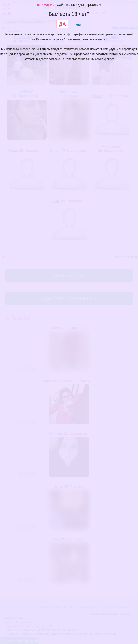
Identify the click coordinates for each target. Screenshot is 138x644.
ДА (62, 24)
